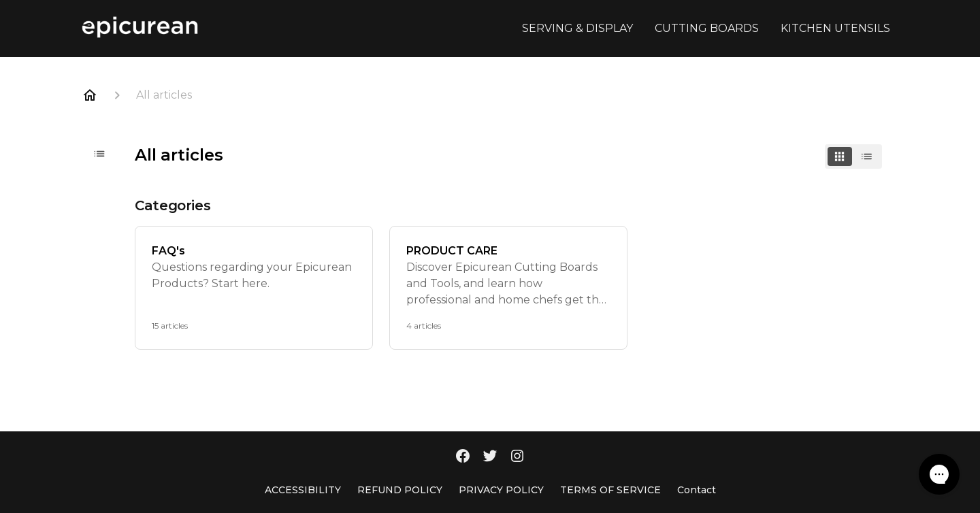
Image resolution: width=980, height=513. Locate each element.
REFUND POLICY (400, 490)
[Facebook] (463, 457)
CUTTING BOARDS (707, 28)
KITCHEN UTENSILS (835, 28)
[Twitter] (490, 457)
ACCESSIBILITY (303, 490)
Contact (697, 490)
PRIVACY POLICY (501, 490)
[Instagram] (517, 457)
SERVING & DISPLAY (577, 28)
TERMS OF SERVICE (610, 490)
